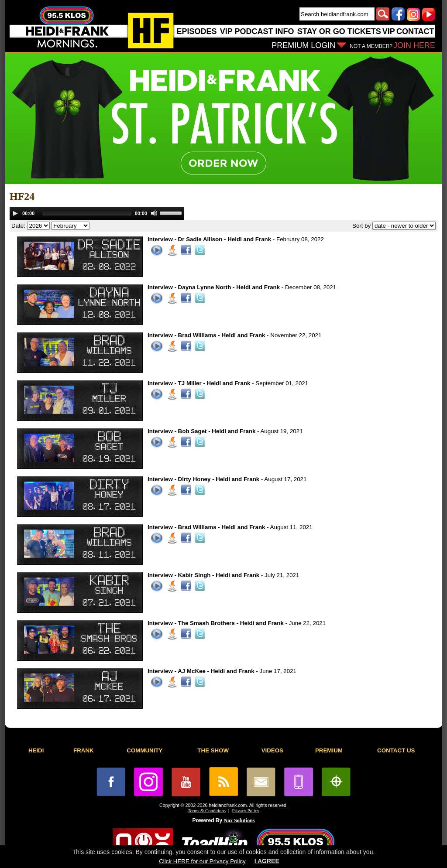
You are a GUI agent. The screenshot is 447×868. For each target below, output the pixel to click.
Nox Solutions (239, 820)
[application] (97, 213)
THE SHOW (213, 750)
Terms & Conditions (207, 811)
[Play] (15, 213)
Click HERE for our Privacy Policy (202, 861)
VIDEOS (272, 750)
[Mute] (154, 213)
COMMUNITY (144, 750)
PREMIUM (329, 750)
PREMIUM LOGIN (303, 45)
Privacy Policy (246, 811)
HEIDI (36, 750)
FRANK (84, 750)
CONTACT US (396, 750)
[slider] (87, 213)
